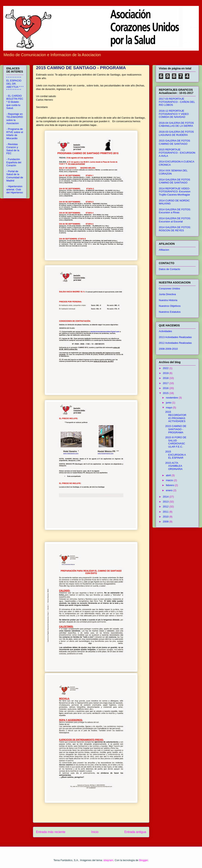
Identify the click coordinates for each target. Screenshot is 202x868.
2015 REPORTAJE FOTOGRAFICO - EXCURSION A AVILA (177, 153)
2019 (166, 373)
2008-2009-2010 (168, 349)
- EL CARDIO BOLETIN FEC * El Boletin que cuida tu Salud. (15, 102)
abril (169, 475)
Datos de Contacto (170, 269)
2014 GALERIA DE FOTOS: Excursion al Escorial (175, 220)
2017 (166, 383)
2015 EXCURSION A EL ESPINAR (175, 455)
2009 (166, 522)
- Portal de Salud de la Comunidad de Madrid (15, 176)
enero (170, 490)
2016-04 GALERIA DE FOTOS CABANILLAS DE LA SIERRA (176, 124)
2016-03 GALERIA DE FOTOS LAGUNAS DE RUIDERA (176, 133)
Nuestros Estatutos (170, 312)
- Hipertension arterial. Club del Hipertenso (15, 189)
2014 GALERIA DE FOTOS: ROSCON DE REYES (175, 229)
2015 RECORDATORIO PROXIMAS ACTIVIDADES (176, 417)
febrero (170, 485)
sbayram (108, 860)
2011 (166, 512)
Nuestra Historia (168, 300)
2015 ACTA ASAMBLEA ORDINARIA (174, 466)
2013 (166, 502)
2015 (166, 393)
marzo (170, 480)
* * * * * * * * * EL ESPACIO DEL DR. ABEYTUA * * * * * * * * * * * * (15, 84)
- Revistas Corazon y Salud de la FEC (13, 149)
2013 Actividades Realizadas (175, 337)
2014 (166, 497)
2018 (166, 378)
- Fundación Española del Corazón (14, 162)
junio (169, 403)
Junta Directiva (167, 294)
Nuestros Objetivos (170, 306)
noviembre (172, 398)
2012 (166, 507)
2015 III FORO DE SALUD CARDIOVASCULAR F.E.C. (176, 442)
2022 (166, 368)
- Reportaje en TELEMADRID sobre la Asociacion (15, 119)
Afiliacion (164, 250)
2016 (166, 388)
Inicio (95, 832)
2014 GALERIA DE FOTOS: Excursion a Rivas (175, 211)
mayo (169, 408)
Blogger (143, 860)
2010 (166, 517)
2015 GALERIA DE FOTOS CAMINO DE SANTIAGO (174, 142)
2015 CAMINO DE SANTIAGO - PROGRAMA (176, 429)
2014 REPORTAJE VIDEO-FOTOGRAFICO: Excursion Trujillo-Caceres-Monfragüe (175, 192)
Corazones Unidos (169, 289)
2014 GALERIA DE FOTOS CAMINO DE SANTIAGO (174, 181)
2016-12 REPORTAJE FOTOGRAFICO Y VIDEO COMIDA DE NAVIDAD (174, 114)
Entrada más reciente (51, 832)
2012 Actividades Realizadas (175, 343)
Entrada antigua (135, 832)
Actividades (165, 331)
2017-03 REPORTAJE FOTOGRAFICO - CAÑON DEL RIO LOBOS (177, 102)
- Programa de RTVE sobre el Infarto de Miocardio (15, 134)
